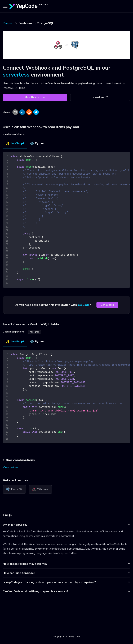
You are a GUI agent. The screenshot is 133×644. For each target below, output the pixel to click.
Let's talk (107, 305)
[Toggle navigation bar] (5, 6)
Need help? (100, 97)
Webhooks (40, 489)
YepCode (84, 305)
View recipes (11, 467)
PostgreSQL (14, 489)
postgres (34, 332)
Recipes (8, 23)
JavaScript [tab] (15, 143)
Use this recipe (35, 97)
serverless (16, 75)
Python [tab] (37, 143)
